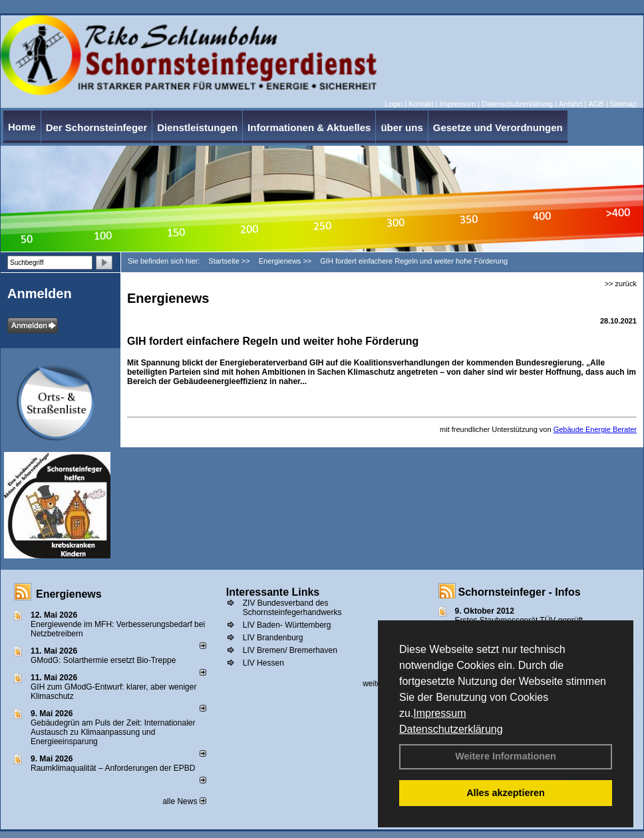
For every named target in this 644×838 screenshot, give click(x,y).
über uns (402, 127)
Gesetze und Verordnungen (498, 127)
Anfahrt (570, 104)
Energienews (69, 594)
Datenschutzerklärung (451, 729)
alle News (184, 801)
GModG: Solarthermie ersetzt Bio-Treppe (103, 660)
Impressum (439, 713)
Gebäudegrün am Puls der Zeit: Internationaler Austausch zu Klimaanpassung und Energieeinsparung (113, 732)
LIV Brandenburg (273, 638)
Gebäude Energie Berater (595, 429)
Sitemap (623, 104)
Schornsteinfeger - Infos (520, 592)
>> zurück (621, 284)
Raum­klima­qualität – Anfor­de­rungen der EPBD (113, 768)
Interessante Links (273, 592)
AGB (596, 104)
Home (22, 127)
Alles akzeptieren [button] (506, 793)
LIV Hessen (263, 663)
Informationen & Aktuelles (309, 127)
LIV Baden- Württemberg (287, 625)
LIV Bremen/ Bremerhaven (290, 650)
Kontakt (421, 104)
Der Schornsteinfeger (97, 127)
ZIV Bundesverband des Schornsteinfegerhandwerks (292, 608)
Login (394, 104)
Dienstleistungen (197, 127)
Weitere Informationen (506, 756)
